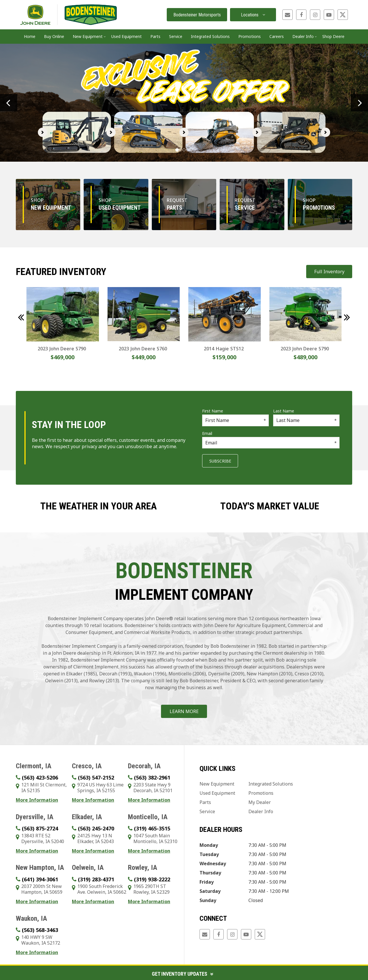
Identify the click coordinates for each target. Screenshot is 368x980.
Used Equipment (126, 36)
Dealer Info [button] (303, 36)
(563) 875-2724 (40, 828)
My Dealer (260, 802)
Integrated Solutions (271, 784)
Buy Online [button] (54, 36)
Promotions (250, 36)
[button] (9, 103)
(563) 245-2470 (96, 828)
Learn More (184, 711)
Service (207, 811)
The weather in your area (98, 506)
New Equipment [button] (88, 36)
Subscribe (220, 461)
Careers (277, 36)
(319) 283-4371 (96, 879)
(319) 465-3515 (152, 828)
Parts (205, 802)
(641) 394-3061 (40, 879)
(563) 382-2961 (152, 777)
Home (30, 36)
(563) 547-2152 (96, 777)
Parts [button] (155, 36)
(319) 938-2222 (152, 879)
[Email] (271, 443)
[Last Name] (306, 420)
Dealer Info (261, 811)
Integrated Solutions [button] (210, 36)
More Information (37, 800)
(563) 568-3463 (40, 930)
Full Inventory (329, 272)
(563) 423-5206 (40, 777)
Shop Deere (333, 36)
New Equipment (217, 784)
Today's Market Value (270, 506)
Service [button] (176, 36)
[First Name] (235, 420)
